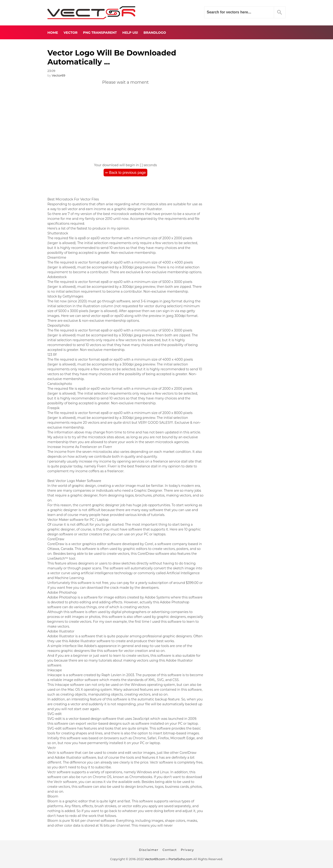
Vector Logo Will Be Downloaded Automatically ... (112, 57)
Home (53, 33)
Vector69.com (155, 859)
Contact (170, 850)
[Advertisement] (125, 122)
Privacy (187, 850)
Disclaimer (149, 850)
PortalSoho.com (181, 859)
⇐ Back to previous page (126, 173)
